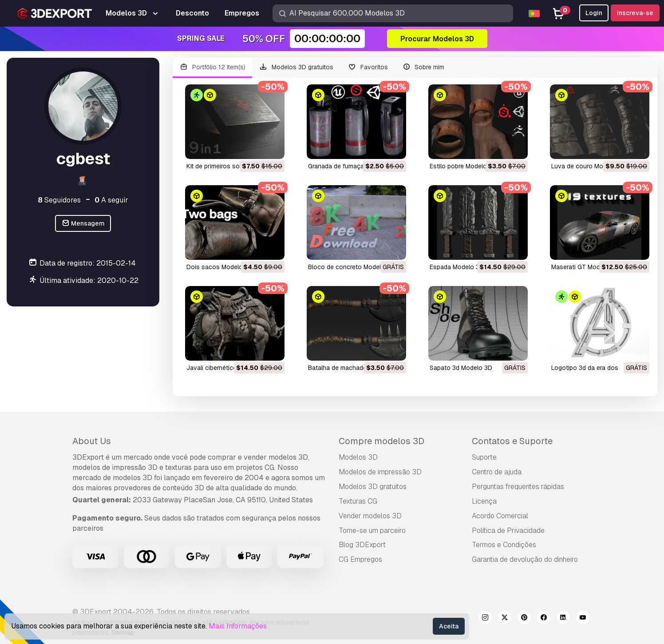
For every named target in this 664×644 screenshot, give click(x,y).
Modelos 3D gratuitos (296, 67)
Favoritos (368, 67)
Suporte (484, 457)
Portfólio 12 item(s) (212, 67)
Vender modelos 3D (370, 516)
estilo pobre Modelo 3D (463, 166)
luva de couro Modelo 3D (588, 166)
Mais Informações (238, 626)
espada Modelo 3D (457, 267)
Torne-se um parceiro (372, 531)
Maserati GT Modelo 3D (585, 267)
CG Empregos (360, 559)
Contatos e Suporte (512, 441)
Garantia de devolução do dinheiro (525, 559)
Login (594, 13)
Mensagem (83, 224)
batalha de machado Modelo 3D (354, 368)
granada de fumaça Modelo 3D (352, 166)
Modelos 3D (358, 457)
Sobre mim (423, 67)
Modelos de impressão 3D (380, 472)
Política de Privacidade (508, 531)
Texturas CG (358, 501)
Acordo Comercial (500, 516)
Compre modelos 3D (381, 441)
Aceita (449, 626)
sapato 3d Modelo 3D (461, 368)
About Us (92, 441)
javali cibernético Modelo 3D (228, 368)
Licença (484, 501)
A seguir (111, 200)
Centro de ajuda (497, 472)
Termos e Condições (504, 545)
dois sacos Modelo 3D (219, 267)
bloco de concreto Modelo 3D (351, 267)
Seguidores (59, 200)
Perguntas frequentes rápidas (518, 487)
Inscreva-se (635, 13)
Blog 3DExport (362, 545)
